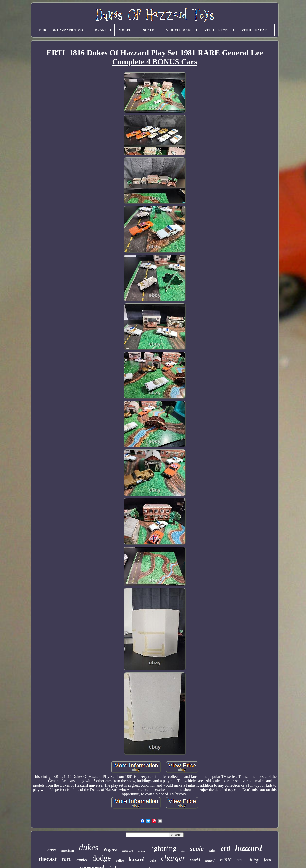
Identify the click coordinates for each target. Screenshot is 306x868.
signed (210, 860)
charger (173, 858)
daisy (254, 860)
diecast (48, 859)
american (67, 850)
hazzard (249, 848)
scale (197, 849)
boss (52, 850)
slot (183, 851)
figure (110, 850)
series (212, 851)
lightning (163, 848)
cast (240, 860)
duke (153, 861)
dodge (102, 858)
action (141, 851)
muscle (128, 850)
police (120, 861)
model (82, 860)
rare (67, 859)
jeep (267, 860)
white (226, 859)
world (195, 860)
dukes (89, 848)
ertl (225, 848)
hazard (137, 859)
